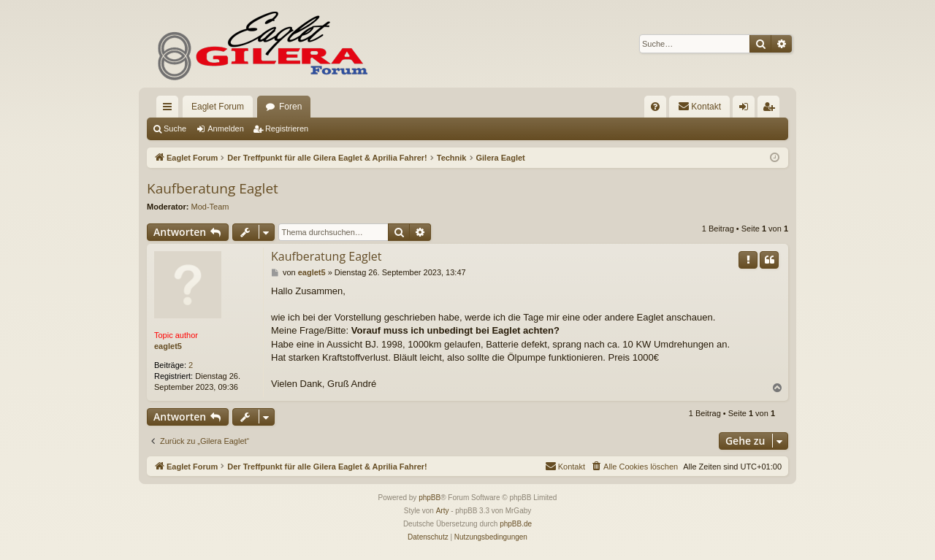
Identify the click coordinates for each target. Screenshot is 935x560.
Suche (175, 129)
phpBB (430, 498)
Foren (290, 107)
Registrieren (287, 129)
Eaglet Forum (218, 107)
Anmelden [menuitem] (747, 110)
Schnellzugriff (170, 110)
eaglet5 (168, 346)
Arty (443, 511)
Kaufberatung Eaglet (213, 188)
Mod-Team (210, 207)
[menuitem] (655, 107)
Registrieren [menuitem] (772, 110)
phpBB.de (516, 524)
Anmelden (226, 129)
